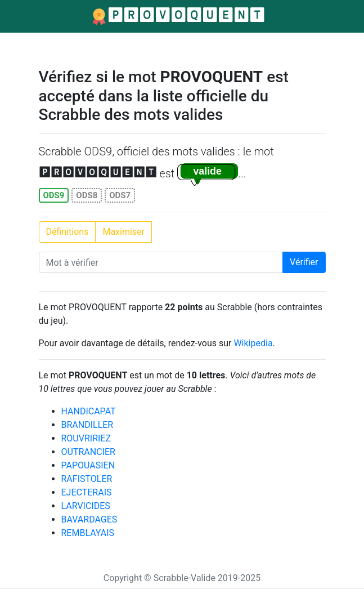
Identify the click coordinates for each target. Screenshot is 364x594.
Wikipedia (253, 343)
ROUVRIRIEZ (86, 438)
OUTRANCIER (88, 452)
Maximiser (123, 232)
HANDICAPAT (89, 411)
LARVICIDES (86, 506)
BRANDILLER (87, 425)
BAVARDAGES (89, 519)
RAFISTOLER (87, 479)
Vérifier (304, 262)
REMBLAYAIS (88, 533)
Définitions (68, 232)
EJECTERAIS (87, 492)
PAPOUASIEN (88, 465)
